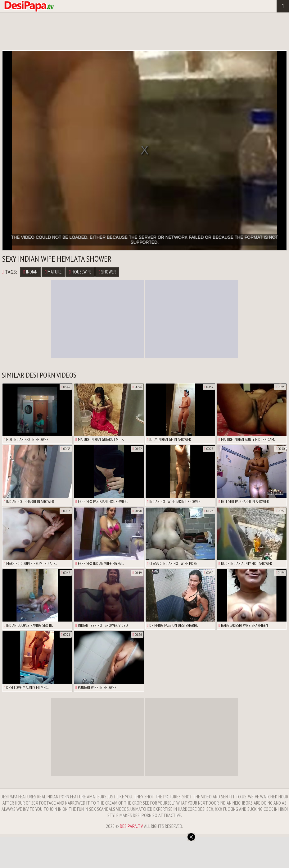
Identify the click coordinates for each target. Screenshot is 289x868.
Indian (30, 272)
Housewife (80, 272)
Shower (107, 272)
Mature (53, 272)
